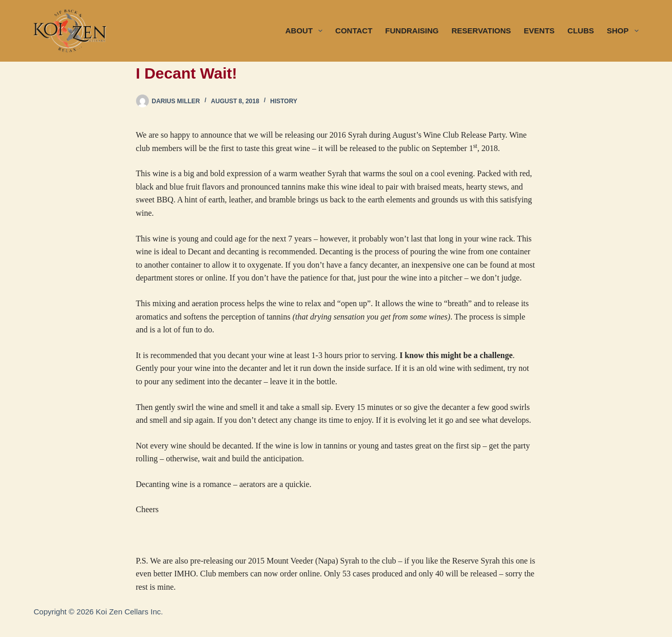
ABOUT (306, 31)
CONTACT (354, 31)
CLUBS (581, 31)
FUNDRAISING (412, 31)
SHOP (623, 31)
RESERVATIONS (481, 31)
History (284, 101)
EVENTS (539, 31)
